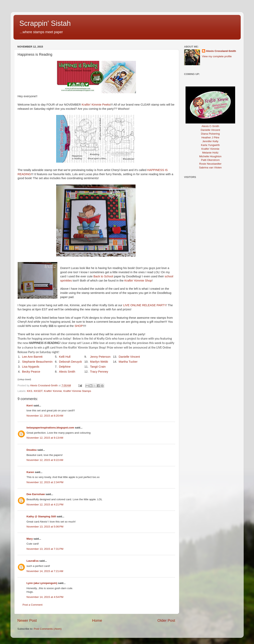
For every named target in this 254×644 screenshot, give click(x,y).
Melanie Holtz (210, 153)
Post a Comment (33, 605)
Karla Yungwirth (210, 145)
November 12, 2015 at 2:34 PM (45, 482)
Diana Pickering (210, 134)
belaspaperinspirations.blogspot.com (50, 428)
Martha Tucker (128, 362)
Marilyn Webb (99, 362)
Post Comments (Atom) (48, 629)
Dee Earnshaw (36, 494)
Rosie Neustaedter (210, 164)
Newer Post (27, 620)
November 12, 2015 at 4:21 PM (45, 505)
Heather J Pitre (210, 137)
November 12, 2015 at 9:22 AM (45, 460)
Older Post (166, 620)
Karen (30, 472)
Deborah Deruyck (70, 362)
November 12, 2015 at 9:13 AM (45, 438)
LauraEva (33, 561)
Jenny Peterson (100, 357)
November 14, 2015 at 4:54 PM (45, 597)
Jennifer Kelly (210, 141)
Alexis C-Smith (210, 126)
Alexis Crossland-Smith (221, 51)
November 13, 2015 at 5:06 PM (45, 527)
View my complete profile (217, 56)
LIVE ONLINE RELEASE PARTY (145, 305)
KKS (30, 391)
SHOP (79, 326)
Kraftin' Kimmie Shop (138, 281)
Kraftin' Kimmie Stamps (77, 391)
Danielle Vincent (129, 357)
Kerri (30, 406)
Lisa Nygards (31, 367)
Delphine (65, 367)
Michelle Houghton (210, 156)
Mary (30, 539)
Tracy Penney (99, 372)
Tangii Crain (98, 367)
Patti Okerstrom (210, 160)
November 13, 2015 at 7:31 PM (45, 549)
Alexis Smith (67, 372)
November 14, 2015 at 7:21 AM (45, 571)
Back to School (103, 276)
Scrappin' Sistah (45, 23)
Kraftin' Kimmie (53, 391)
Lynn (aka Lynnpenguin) (42, 583)
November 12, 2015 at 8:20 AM (45, 416)
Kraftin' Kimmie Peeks (96, 105)
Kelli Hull (65, 357)
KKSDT (38, 391)
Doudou (32, 450)
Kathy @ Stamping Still (41, 516)
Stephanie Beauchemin (37, 362)
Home (97, 620)
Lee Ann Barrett (32, 357)
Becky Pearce (31, 372)
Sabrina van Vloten (210, 168)
